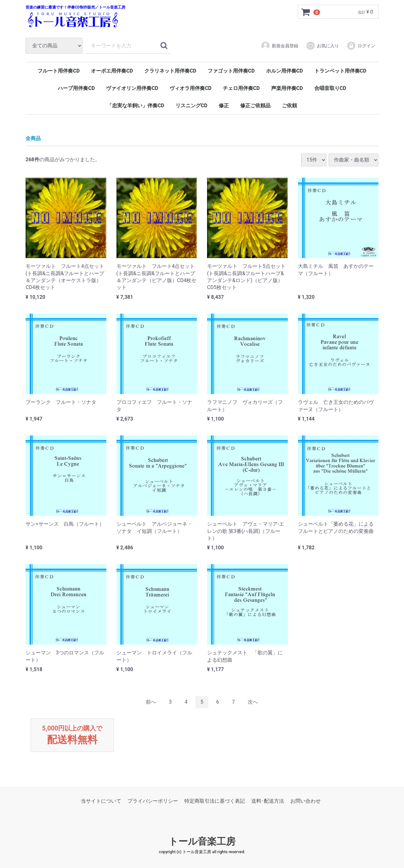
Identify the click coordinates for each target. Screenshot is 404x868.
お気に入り (322, 46)
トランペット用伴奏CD (340, 71)
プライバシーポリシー (153, 801)
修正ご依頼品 (255, 106)
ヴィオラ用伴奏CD (190, 88)
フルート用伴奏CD (59, 71)
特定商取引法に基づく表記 (215, 801)
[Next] (253, 702)
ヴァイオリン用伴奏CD (132, 88)
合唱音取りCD (330, 88)
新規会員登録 (279, 46)
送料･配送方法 (268, 801)
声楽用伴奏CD (287, 88)
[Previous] (151, 702)
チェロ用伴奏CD (241, 88)
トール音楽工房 (202, 842)
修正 (224, 106)
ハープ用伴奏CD (76, 88)
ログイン (361, 46)
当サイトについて (101, 801)
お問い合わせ (306, 801)
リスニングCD (191, 106)
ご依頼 (289, 106)
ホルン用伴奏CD (285, 71)
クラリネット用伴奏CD (170, 71)
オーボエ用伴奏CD (112, 71)
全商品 (33, 138)
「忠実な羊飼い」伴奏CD (136, 106)
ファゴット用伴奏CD (231, 71)
